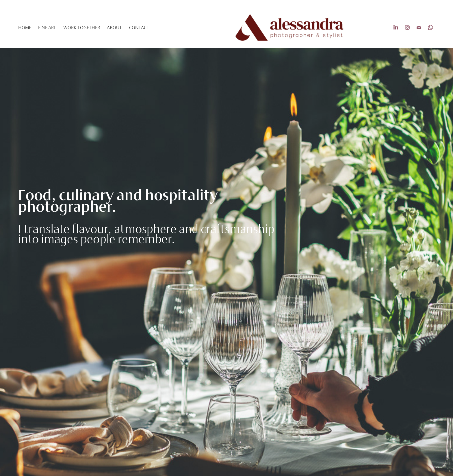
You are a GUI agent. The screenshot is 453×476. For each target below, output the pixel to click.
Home (25, 27)
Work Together (82, 27)
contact (139, 27)
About (114, 27)
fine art (47, 27)
